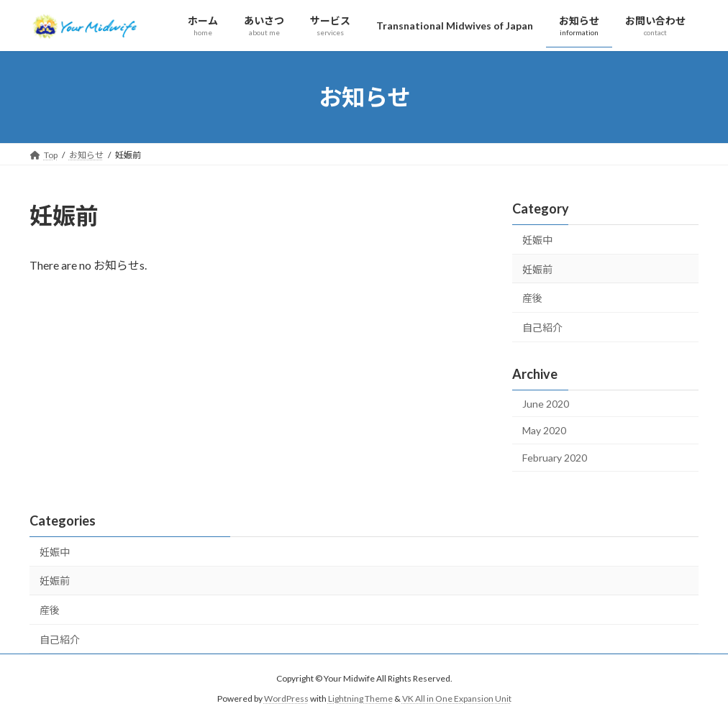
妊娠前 (537, 269)
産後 (532, 298)
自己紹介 (542, 327)
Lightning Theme (360, 699)
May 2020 (544, 430)
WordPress (286, 699)
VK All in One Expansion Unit (457, 699)
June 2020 (546, 404)
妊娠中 (537, 240)
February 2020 (555, 458)
